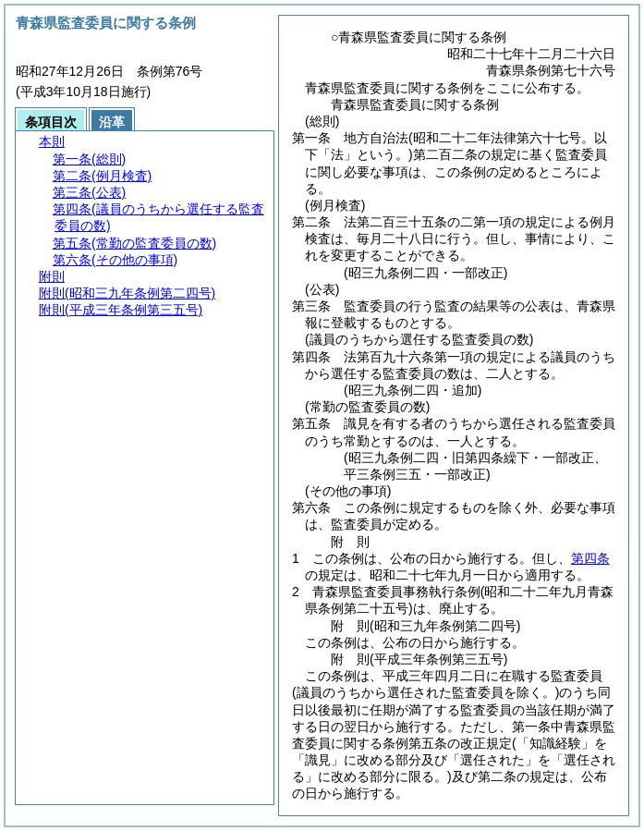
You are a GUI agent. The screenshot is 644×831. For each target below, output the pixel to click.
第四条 (590, 558)
